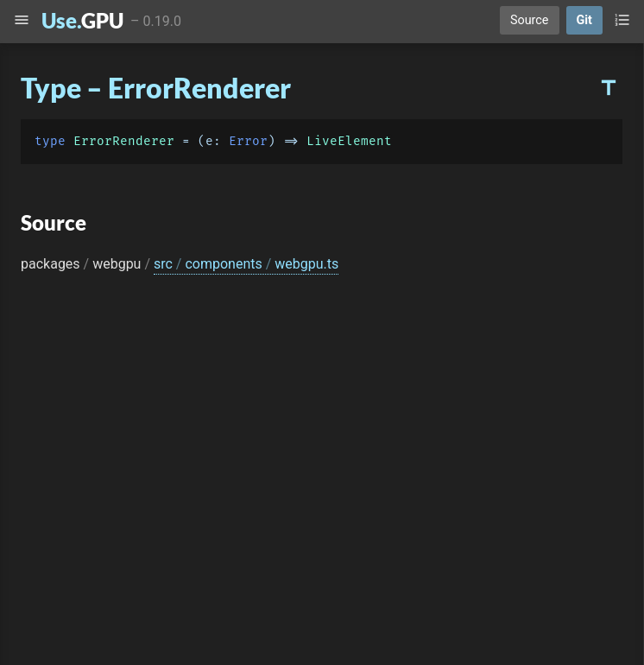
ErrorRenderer (124, 141)
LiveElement (349, 141)
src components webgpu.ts (246, 264)
